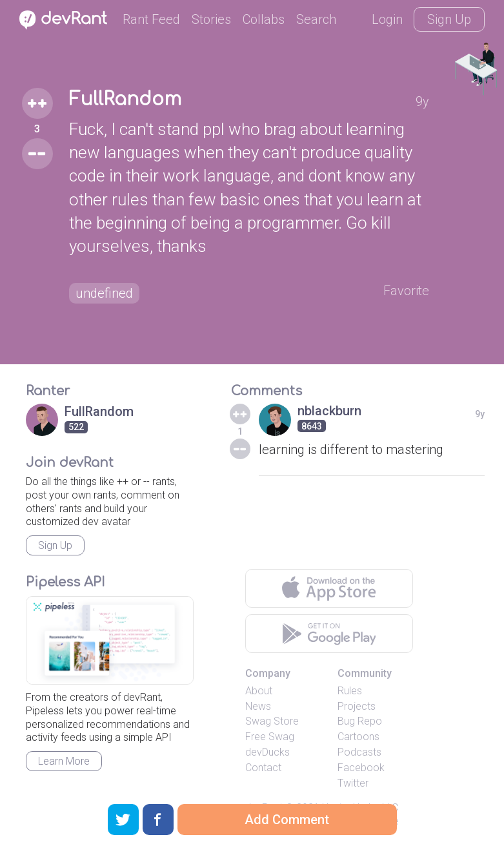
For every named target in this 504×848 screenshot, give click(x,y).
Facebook (361, 768)
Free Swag (270, 737)
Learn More (64, 761)
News (258, 706)
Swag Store (272, 721)
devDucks (267, 752)
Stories (211, 19)
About (259, 691)
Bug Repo (360, 721)
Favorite (406, 291)
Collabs (264, 19)
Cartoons (358, 737)
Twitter (353, 783)
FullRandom (125, 99)
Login (387, 19)
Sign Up (449, 19)
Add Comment (287, 820)
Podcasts (359, 752)
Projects (357, 706)
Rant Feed (151, 19)
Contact (263, 768)
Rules (350, 691)
